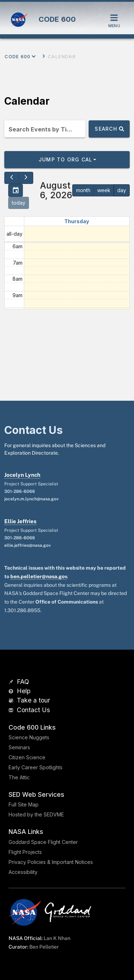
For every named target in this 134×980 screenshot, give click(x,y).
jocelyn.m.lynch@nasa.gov (31, 499)
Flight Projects (25, 852)
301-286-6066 (20, 491)
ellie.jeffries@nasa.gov (28, 545)
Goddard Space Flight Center (43, 842)
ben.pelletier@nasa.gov (39, 576)
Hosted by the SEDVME (36, 814)
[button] (67, 160)
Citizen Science (27, 757)
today (19, 203)
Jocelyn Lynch (22, 475)
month (83, 190)
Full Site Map (24, 804)
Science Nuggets (29, 737)
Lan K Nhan (57, 938)
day (122, 190)
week (104, 190)
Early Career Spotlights (36, 767)
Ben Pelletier (44, 947)
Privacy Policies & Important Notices (51, 862)
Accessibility (23, 872)
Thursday (77, 221)
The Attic (19, 777)
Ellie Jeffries (20, 521)
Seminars (19, 747)
